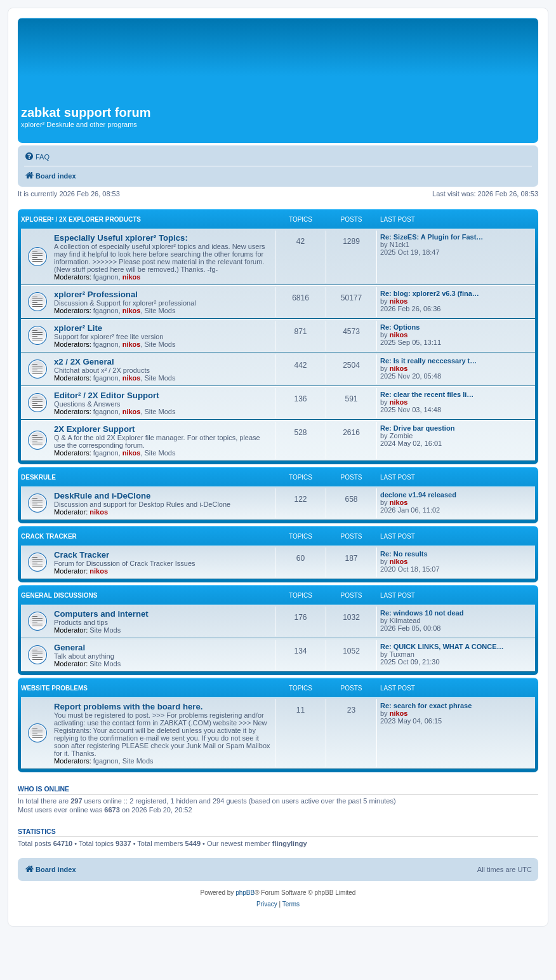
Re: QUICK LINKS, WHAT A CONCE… (442, 647)
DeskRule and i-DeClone (102, 496)
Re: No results (404, 554)
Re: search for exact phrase (426, 706)
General (69, 648)
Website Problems (54, 688)
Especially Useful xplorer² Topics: (121, 238)
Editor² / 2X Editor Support (107, 395)
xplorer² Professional (96, 294)
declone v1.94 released (418, 495)
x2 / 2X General (84, 362)
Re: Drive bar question (417, 428)
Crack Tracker (49, 536)
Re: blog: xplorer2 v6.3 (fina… (430, 293)
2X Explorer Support (95, 429)
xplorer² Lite (78, 328)
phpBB (245, 893)
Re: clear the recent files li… (427, 394)
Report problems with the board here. (128, 707)
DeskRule (38, 477)
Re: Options (400, 327)
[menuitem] (37, 157)
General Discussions (59, 595)
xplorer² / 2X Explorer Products (81, 219)
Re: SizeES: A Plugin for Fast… (432, 237)
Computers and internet (101, 614)
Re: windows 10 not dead (422, 613)
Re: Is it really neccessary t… (428, 361)
